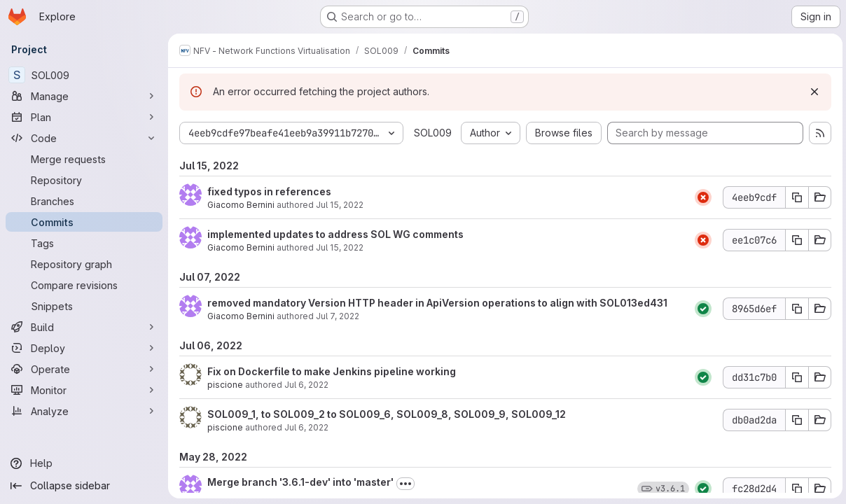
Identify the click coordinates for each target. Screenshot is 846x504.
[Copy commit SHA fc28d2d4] (795, 489)
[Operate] (84, 369)
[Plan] (84, 117)
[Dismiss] (812, 92)
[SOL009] (84, 75)
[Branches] (84, 201)
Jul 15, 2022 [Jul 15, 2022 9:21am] (340, 247)
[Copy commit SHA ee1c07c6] (795, 240)
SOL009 (433, 133)
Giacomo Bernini (241, 205)
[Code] (84, 138)
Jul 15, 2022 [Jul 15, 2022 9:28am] (340, 205)
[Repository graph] (84, 264)
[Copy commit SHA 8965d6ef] (795, 309)
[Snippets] (84, 306)
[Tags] (84, 243)
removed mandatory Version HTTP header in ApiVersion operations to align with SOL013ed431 (437, 303)
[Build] (84, 327)
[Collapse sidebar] (84, 486)
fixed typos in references (269, 191)
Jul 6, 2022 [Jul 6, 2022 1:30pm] (306, 385)
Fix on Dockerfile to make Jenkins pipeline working (332, 371)
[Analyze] (84, 411)
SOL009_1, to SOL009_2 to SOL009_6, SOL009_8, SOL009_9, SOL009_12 (387, 414)
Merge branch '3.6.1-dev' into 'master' (300, 482)
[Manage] (84, 96)
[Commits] (84, 222)
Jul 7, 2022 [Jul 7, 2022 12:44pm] (338, 316)
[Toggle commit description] (405, 484)
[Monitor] (84, 390)
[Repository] (84, 180)
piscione (225, 385)
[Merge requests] (84, 159)
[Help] (84, 463)
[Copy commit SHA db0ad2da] (795, 420)
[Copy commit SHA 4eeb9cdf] (795, 197)
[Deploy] (84, 348)
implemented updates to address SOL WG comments (335, 234)
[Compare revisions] (84, 285)
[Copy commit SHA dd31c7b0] (795, 377)
